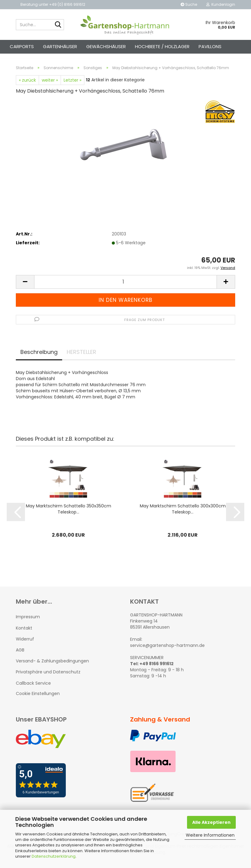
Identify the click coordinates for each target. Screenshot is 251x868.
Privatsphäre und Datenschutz (48, 677)
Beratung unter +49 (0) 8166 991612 (53, 4)
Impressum (28, 623)
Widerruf (25, 644)
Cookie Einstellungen (38, 699)
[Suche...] (58, 25)
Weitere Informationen (210, 835)
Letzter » (72, 86)
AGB (20, 655)
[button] (25, 287)
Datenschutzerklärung (54, 856)
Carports (22, 46)
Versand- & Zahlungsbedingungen (52, 666)
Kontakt (24, 633)
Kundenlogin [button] (221, 4)
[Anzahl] (125, 287)
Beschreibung (39, 357)
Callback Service (33, 689)
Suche (189, 4)
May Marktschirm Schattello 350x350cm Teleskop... (69, 515)
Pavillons (210, 46)
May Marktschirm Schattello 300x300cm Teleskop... (183, 515)
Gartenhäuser (60, 46)
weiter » (50, 86)
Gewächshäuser (106, 46)
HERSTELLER (81, 357)
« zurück (27, 86)
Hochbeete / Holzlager (162, 46)
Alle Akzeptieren (211, 822)
